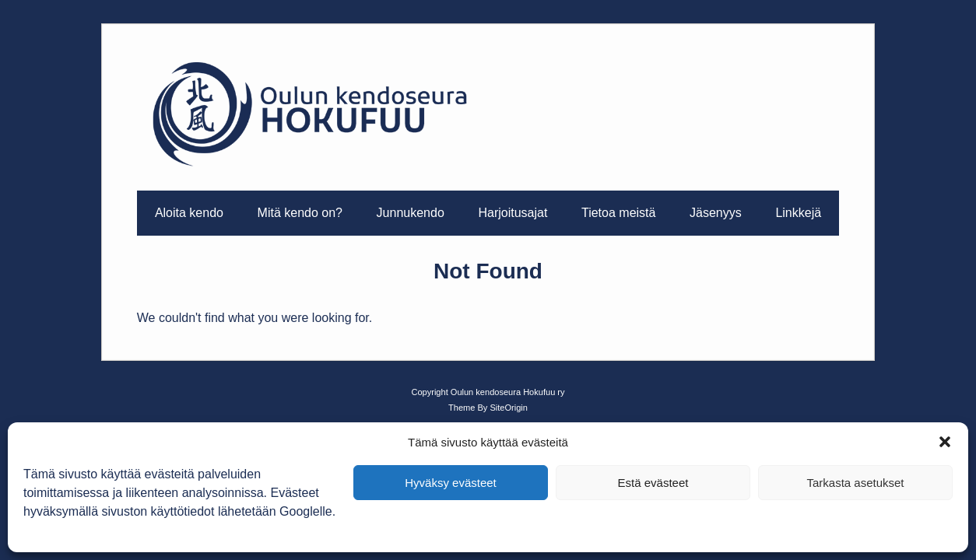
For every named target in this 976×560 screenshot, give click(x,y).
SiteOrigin (509, 408)
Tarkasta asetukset (855, 483)
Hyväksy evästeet (451, 483)
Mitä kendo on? (300, 213)
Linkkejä (798, 213)
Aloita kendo (189, 213)
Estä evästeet (653, 483)
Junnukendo (411, 213)
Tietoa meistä (618, 213)
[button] (945, 442)
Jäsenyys (716, 213)
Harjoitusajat (513, 213)
